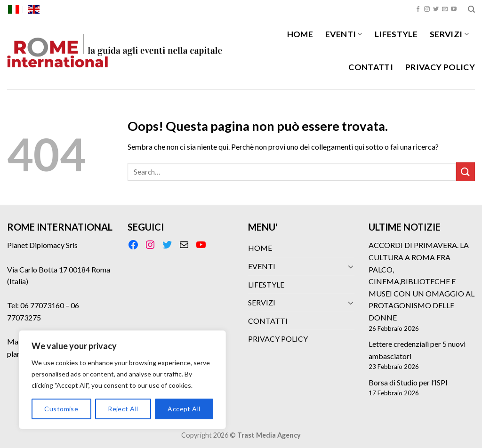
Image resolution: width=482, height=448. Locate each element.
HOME (300, 34)
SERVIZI (449, 34)
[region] (122, 380)
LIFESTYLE (396, 34)
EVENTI (344, 34)
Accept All (184, 409)
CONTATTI (371, 67)
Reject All (123, 409)
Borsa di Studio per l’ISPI (408, 382)
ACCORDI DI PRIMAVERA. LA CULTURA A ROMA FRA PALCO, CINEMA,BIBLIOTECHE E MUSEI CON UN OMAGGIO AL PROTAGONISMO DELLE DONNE (422, 281)
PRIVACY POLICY (440, 67)
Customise (61, 409)
